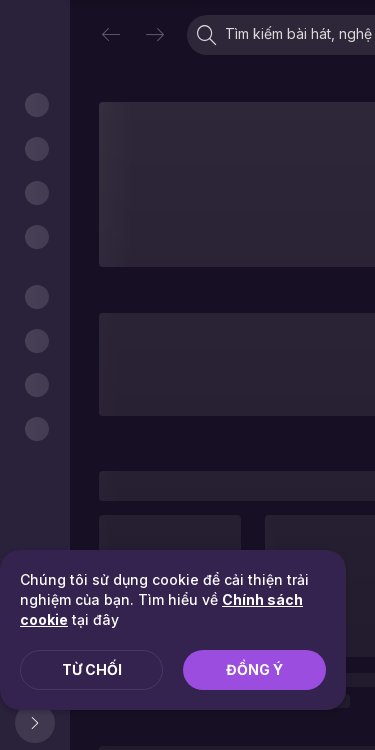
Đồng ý (254, 669)
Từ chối (92, 669)
